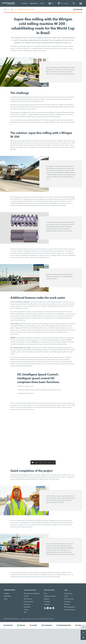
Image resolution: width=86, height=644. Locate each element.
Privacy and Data (69, 599)
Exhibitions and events (50, 596)
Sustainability (7, 596)
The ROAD (47, 602)
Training (26, 596)
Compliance (68, 602)
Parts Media (27, 607)
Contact (26, 610)
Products (24, 3)
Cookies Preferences (70, 610)
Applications (34, 3)
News (12, 10)
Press (45, 593)
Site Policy (67, 604)
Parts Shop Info (28, 599)
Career (6, 599)
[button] (32, 462)
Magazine (47, 599)
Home (5, 10)
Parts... (43, 3)
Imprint (66, 596)
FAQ (25, 612)
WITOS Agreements (70, 607)
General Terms (68, 593)
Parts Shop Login (28, 602)
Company (6, 593)
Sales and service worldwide (32, 593)
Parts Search (27, 604)
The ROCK (47, 604)
